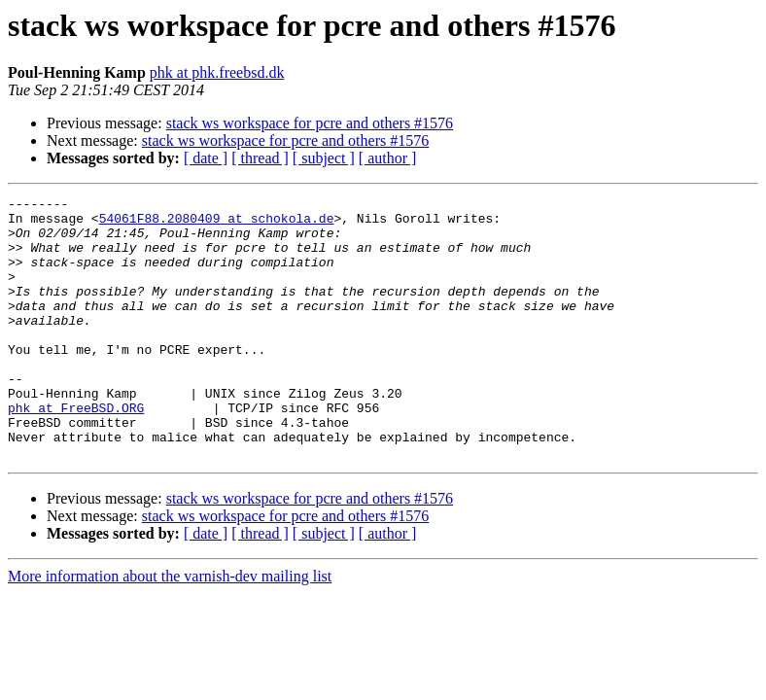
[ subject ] (324, 158)
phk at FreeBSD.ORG (76, 451)
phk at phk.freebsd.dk (217, 72)
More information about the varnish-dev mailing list (170, 629)
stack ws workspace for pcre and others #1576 (310, 123)
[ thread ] (260, 158)
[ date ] (206, 158)
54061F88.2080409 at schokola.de (217, 224)
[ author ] (388, 158)
